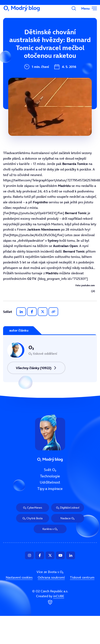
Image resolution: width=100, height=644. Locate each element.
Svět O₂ (23, 38)
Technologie (50, 476)
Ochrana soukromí (51, 578)
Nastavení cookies (19, 578)
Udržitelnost (50, 483)
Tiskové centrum (82, 578)
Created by (50, 600)
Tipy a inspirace (50, 489)
